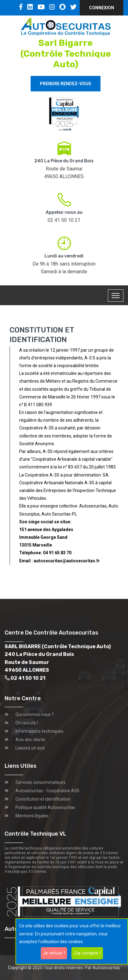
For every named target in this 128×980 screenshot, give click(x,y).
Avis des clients (30, 740)
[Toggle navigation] (116, 296)
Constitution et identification (43, 799)
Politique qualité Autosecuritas (45, 807)
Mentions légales (32, 816)
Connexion (102, 8)
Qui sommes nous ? (35, 714)
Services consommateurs (41, 782)
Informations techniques (39, 731)
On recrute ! (27, 723)
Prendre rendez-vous (66, 84)
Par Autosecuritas (102, 968)
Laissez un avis (30, 748)
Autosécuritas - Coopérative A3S (47, 791)
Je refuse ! (54, 953)
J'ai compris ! (87, 953)
